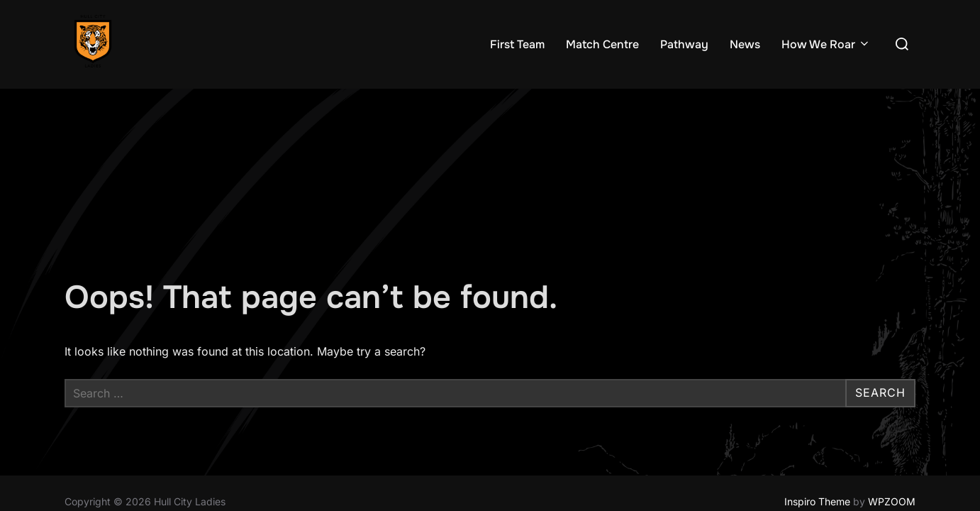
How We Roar (826, 44)
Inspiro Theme (817, 413)
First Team (517, 44)
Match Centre (602, 44)
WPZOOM (892, 413)
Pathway (684, 44)
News (745, 44)
